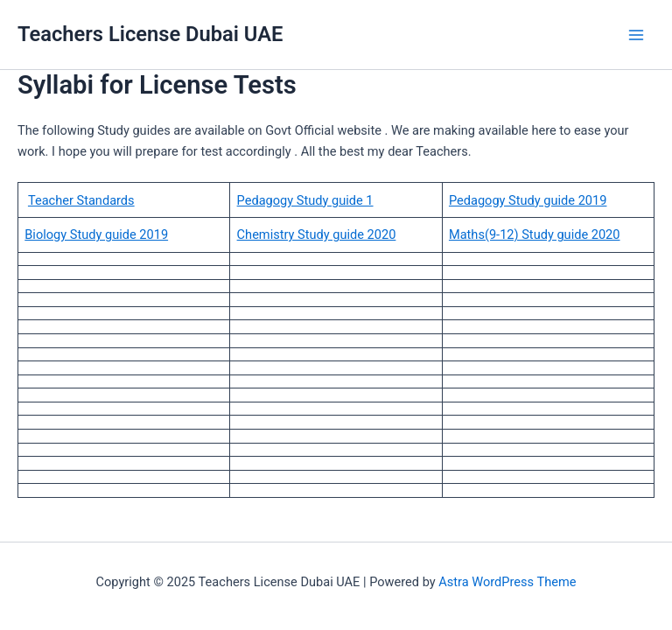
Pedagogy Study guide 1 (305, 200)
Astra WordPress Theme (507, 582)
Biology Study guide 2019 (96, 234)
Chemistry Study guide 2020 (317, 234)
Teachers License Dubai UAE (150, 34)
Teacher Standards (81, 200)
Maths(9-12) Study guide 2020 (535, 234)
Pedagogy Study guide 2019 (528, 200)
